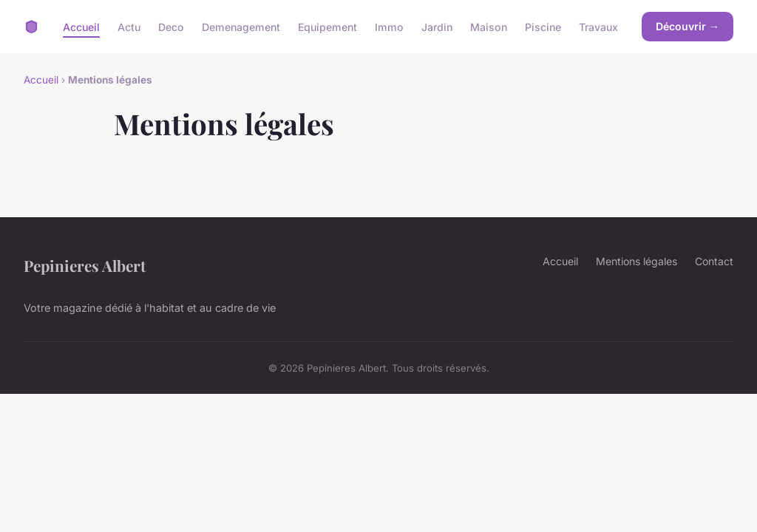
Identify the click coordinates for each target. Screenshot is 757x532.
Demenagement (241, 26)
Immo (389, 26)
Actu (129, 26)
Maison (489, 26)
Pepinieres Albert (85, 265)
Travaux (598, 26)
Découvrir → (688, 26)
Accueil (81, 26)
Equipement (327, 26)
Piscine (543, 26)
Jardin (437, 26)
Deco (171, 26)
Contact (714, 261)
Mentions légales (637, 261)
